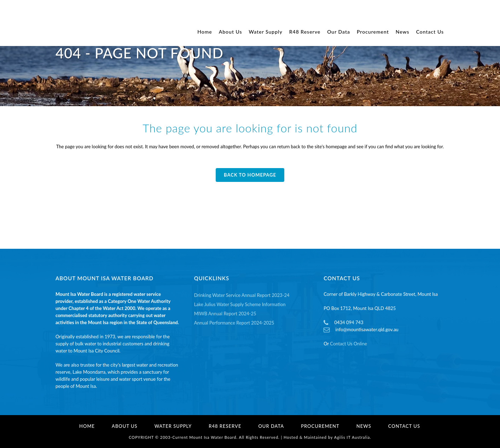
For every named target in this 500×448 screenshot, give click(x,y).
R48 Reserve (225, 426)
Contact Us (404, 426)
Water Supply (173, 426)
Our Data (271, 426)
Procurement (320, 426)
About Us (125, 426)
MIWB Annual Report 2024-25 (225, 314)
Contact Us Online (348, 344)
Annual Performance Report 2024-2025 (234, 323)
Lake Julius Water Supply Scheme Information (240, 304)
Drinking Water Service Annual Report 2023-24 (242, 295)
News (364, 426)
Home (87, 426)
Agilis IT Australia (352, 437)
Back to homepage (250, 175)
